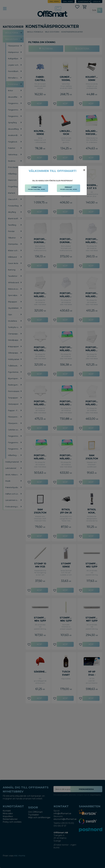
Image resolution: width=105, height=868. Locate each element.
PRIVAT (69, 188)
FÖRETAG (37, 188)
